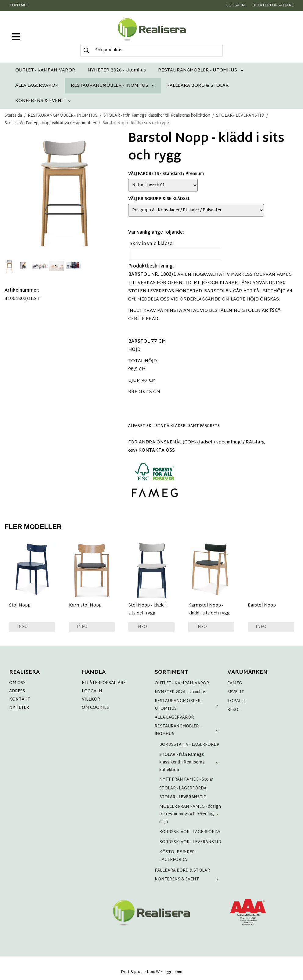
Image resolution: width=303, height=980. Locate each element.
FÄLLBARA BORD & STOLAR (198, 86)
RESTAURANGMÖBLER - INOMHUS (113, 86)
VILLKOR (91, 699)
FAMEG (235, 683)
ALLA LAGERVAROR (37, 86)
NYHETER (19, 708)
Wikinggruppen (169, 972)
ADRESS (17, 691)
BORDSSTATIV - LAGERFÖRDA (190, 745)
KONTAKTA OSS (157, 451)
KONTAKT (20, 699)
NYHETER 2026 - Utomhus (117, 70)
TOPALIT (236, 701)
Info (22, 627)
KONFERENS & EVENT (43, 101)
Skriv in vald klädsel (152, 244)
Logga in (235, 5)
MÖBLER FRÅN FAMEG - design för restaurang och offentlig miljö (190, 814)
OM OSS (17, 683)
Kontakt (19, 5)
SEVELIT (236, 692)
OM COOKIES (95, 708)
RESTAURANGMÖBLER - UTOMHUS (201, 70)
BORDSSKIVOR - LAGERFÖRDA (190, 832)
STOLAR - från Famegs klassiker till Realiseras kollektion (190, 762)
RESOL (234, 710)
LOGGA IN (92, 691)
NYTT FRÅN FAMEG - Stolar (186, 780)
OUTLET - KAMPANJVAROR (45, 70)
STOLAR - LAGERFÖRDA (183, 788)
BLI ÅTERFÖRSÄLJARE (104, 683)
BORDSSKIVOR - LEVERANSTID (190, 842)
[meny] (16, 37)
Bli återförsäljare (273, 5)
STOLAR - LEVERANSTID (183, 797)
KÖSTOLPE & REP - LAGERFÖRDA (178, 856)
